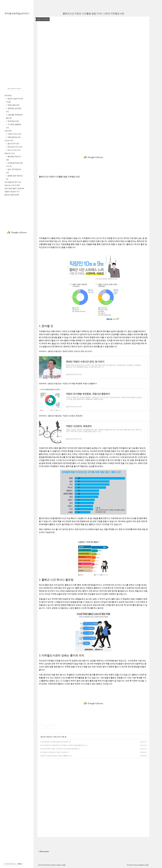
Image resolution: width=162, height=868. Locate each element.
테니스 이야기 (14, 150)
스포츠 (9, 140)
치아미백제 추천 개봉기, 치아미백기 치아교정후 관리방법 (59, 749)
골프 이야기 (13, 144)
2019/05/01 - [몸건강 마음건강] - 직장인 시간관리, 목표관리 (61, 416)
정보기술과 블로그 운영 (14, 188)
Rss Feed (41, 865)
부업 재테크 (13, 121)
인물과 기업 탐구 (12, 192)
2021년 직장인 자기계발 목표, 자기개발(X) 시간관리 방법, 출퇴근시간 (63, 745)
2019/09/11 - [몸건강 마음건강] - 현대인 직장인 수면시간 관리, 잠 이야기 (66, 351)
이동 (8, 131)
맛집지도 (10, 153)
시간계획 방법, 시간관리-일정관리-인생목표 (54, 742)
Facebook (53, 865)
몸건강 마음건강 (12, 195)
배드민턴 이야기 (15, 147)
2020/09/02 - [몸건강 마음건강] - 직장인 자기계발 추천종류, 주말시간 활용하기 (68, 384)
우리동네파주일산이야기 (17, 13)
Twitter (48, 865)
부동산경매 (13, 105)
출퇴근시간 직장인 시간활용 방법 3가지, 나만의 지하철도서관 (93, 13)
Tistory (136, 865)
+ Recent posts (44, 851)
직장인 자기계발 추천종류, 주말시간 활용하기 (55, 756)
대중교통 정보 (14, 137)
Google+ (64, 865)
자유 (8, 96)
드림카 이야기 (14, 134)
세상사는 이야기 (12, 185)
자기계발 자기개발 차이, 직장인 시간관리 (53, 752)
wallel (147, 865)
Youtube (58, 865)
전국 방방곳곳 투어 (13, 182)
